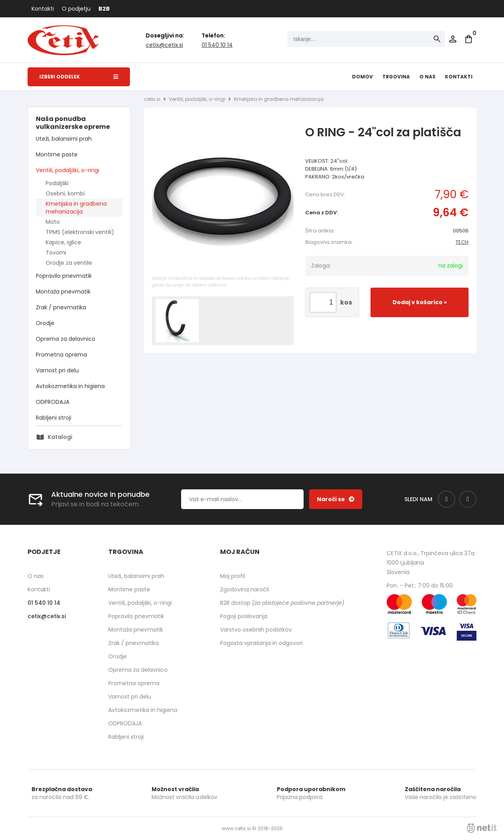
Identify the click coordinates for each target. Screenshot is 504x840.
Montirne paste (57, 154)
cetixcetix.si (164, 45)
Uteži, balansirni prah (64, 139)
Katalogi (60, 437)
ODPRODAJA (53, 402)
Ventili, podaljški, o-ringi (68, 170)
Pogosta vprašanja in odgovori (261, 643)
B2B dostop (282, 603)
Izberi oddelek (79, 77)
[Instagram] (468, 499)
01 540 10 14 (217, 45)
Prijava (453, 39)
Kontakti (43, 9)
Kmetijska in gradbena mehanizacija (76, 208)
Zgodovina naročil (245, 589)
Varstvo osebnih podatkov (256, 630)
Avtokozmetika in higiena (70, 386)
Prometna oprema (61, 355)
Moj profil (233, 576)
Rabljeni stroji (54, 418)
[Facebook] (447, 499)
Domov (362, 77)
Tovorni (56, 253)
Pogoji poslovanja (244, 616)
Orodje (45, 323)
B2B (104, 9)
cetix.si (152, 99)
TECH (462, 242)
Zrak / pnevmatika (61, 307)
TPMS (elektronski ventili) (80, 232)
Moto (53, 222)
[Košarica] (469, 39)
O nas (427, 77)
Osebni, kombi (65, 193)
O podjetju (76, 9)
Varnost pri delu (57, 370)
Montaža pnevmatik (63, 292)
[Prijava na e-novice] (336, 499)
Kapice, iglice (63, 242)
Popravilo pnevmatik (64, 276)
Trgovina (396, 77)
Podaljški (57, 183)
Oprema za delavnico (66, 339)
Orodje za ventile (69, 263)
